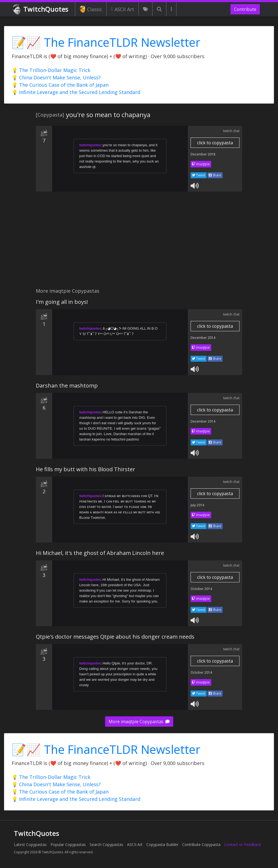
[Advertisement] (139, 243)
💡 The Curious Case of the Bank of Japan (60, 85)
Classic (91, 9)
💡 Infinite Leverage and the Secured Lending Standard (76, 92)
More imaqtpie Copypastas (139, 722)
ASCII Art (123, 9)
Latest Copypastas (30, 844)
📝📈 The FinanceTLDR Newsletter (106, 42)
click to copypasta (215, 143)
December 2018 (203, 154)
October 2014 (201, 589)
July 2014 (197, 505)
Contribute (245, 9)
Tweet (199, 175)
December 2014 (203, 338)
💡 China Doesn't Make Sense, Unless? (56, 77)
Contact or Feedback (243, 844)
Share (215, 175)
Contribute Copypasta (201, 844)
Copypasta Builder (162, 844)
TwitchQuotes (41, 9)
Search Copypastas (106, 844)
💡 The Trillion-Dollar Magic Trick (51, 70)
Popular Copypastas (68, 844)
